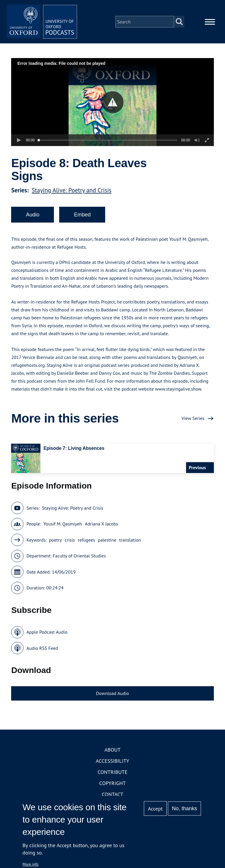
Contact (113, 794)
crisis (70, 540)
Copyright (113, 783)
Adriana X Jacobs (102, 524)
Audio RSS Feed (42, 648)
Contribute (112, 772)
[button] (113, 102)
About (112, 750)
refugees (87, 540)
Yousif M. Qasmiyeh (63, 524)
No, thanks (185, 808)
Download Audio (112, 693)
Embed (82, 215)
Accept (155, 809)
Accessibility (112, 761)
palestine (107, 540)
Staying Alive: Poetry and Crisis (71, 190)
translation (130, 540)
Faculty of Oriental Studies (79, 556)
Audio (33, 215)
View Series (193, 418)
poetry (55, 540)
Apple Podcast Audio (47, 632)
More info (31, 864)
